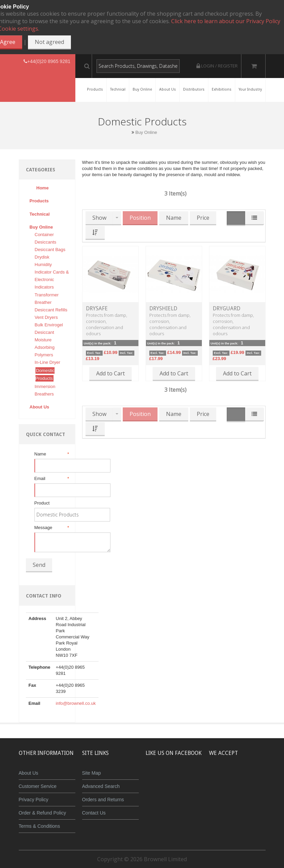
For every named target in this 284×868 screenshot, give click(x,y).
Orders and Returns (103, 800)
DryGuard (227, 308)
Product (42, 503)
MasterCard (220, 778)
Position (140, 218)
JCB (240, 778)
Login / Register (217, 66)
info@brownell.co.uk (76, 703)
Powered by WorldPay (251, 796)
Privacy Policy (34, 800)
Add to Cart (110, 373)
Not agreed (49, 42)
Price (203, 218)
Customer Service (38, 786)
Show (99, 218)
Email (51, 479)
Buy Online (146, 132)
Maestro (260, 778)
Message (51, 528)
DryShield (163, 308)
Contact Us (94, 813)
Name (51, 454)
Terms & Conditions (39, 826)
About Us (29, 773)
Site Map (92, 773)
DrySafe (97, 308)
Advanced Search (101, 786)
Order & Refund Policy (42, 813)
